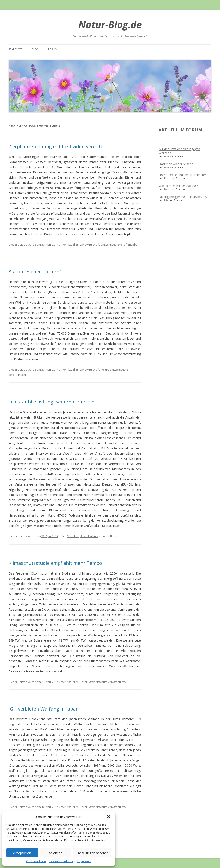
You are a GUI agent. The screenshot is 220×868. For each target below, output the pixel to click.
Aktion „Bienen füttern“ (35, 271)
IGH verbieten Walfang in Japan (44, 709)
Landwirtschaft (90, 245)
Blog (35, 49)
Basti (167, 178)
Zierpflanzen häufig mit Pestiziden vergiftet (57, 146)
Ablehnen (56, 853)
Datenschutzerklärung (62, 861)
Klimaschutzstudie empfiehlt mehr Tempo (55, 563)
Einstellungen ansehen (92, 853)
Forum (53, 49)
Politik (104, 370)
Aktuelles (73, 245)
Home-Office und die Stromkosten (183, 175)
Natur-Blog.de (110, 24)
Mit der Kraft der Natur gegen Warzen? (179, 151)
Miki (167, 157)
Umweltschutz (110, 245)
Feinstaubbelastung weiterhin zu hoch (52, 402)
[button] (109, 817)
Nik (166, 200)
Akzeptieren (22, 853)
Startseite (15, 49)
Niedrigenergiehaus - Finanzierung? (183, 197)
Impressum (84, 861)
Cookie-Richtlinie (36, 861)
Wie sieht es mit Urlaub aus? (178, 186)
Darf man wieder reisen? (176, 164)
